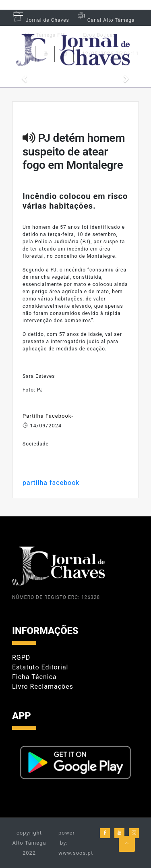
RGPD (21, 658)
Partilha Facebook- (48, 416)
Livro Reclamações (43, 687)
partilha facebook (51, 483)
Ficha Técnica (34, 677)
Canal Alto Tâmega (105, 20)
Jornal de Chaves (41, 20)
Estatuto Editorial (40, 667)
